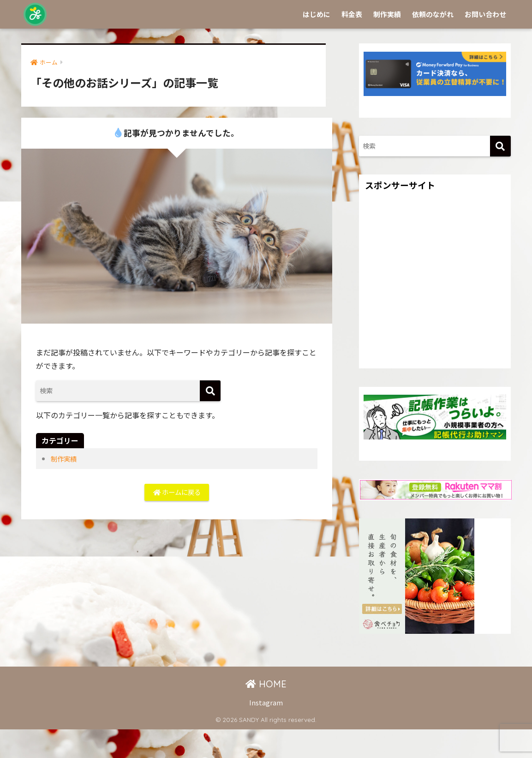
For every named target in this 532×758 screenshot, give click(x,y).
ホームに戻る (177, 522)
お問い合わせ (485, 43)
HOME (266, 713)
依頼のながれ (433, 43)
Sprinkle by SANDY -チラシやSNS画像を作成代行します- (190, 14)
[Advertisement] (435, 318)
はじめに (317, 43)
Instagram (266, 731)
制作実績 (387, 43)
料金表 (352, 43)
